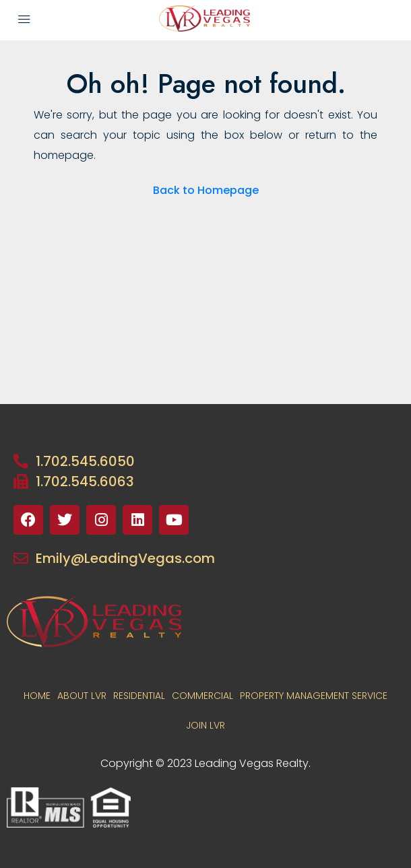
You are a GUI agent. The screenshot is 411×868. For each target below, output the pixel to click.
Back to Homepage (206, 190)
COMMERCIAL (202, 696)
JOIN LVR (205, 725)
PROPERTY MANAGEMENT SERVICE (314, 696)
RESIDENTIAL (139, 696)
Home (37, 696)
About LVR (82, 696)
